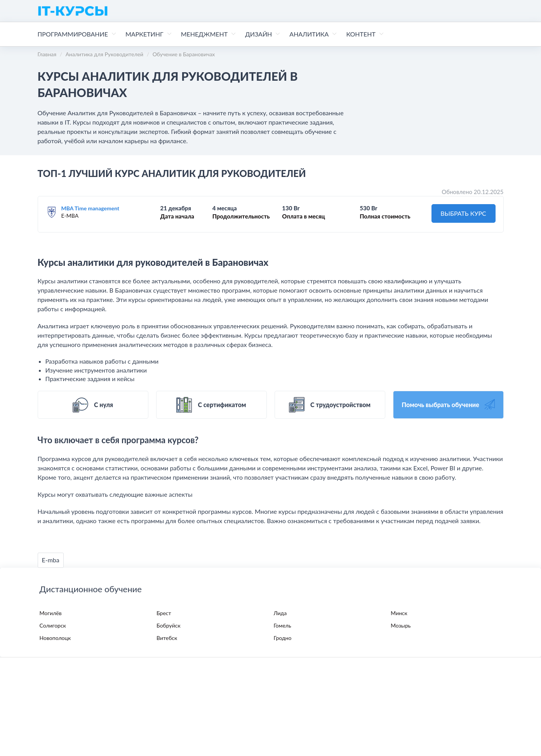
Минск (399, 613)
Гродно (283, 638)
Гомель (283, 625)
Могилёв (51, 613)
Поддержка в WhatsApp (151, 711)
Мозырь (401, 625)
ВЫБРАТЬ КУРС (463, 213)
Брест (164, 613)
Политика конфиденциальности (78, 695)
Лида (280, 613)
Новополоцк (55, 638)
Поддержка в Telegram (73, 711)
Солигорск (53, 625)
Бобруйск (169, 625)
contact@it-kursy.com (226, 711)
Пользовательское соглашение (164, 695)
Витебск (167, 638)
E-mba (51, 560)
